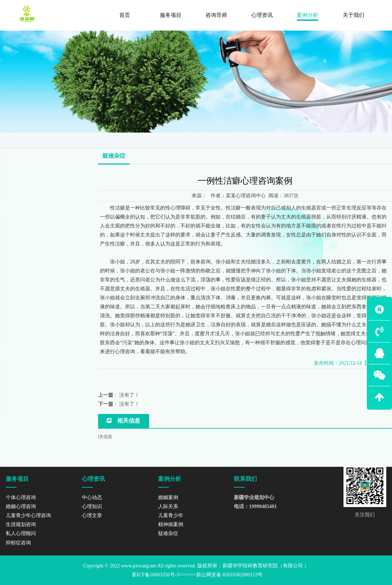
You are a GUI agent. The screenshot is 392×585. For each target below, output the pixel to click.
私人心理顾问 (21, 533)
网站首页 (317, 139)
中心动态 (92, 498)
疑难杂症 (376, 139)
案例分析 (347, 139)
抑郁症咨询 (18, 543)
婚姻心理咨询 (21, 506)
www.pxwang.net (139, 566)
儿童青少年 (22, 161)
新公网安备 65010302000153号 (230, 575)
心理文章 (92, 515)
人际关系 (20, 146)
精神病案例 (22, 176)
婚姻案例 (20, 132)
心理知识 (92, 506)
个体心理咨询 (21, 498)
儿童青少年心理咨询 (28, 515)
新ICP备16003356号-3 (155, 575)
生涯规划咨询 (21, 524)
